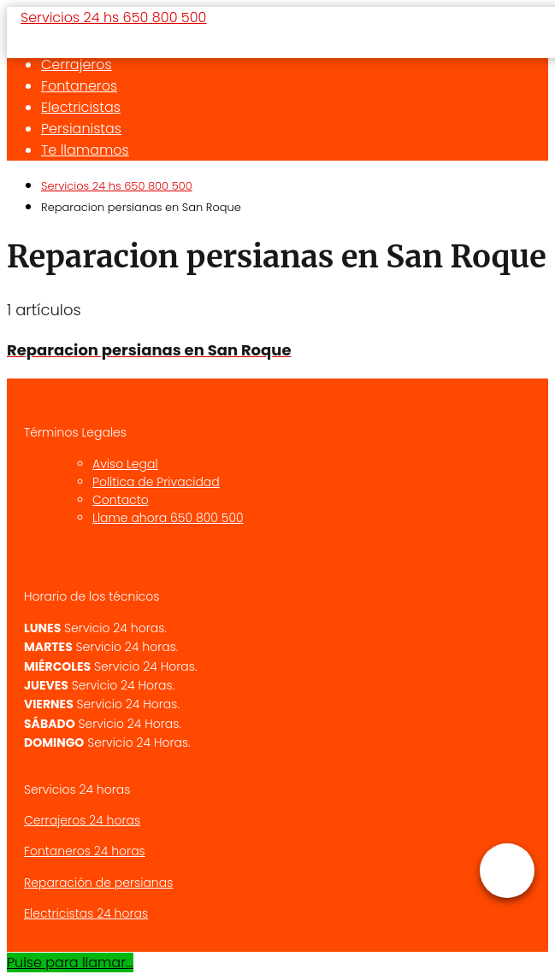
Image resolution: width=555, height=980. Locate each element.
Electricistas (81, 107)
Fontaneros (79, 86)
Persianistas (81, 129)
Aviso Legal (125, 464)
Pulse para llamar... (70, 962)
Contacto (121, 500)
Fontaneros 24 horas (85, 851)
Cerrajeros (77, 65)
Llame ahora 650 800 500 (168, 518)
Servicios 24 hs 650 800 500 (113, 18)
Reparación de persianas (98, 883)
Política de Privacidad (156, 482)
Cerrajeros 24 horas (82, 820)
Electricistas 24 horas (86, 913)
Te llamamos (85, 150)
